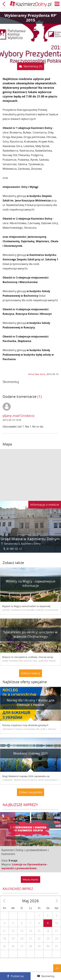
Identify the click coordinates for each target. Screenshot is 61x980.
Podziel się (17, 976)
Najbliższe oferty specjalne (25, 682)
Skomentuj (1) (33, 66)
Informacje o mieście (45, 505)
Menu (57, 4)
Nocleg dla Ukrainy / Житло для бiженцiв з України (31, 702)
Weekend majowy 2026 (31, 753)
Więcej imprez (30, 880)
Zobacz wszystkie (30, 792)
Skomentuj (48, 976)
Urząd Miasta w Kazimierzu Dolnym (30, 539)
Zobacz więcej (30, 673)
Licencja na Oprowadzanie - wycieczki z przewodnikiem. (25, 866)
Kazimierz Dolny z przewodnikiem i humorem (25, 852)
